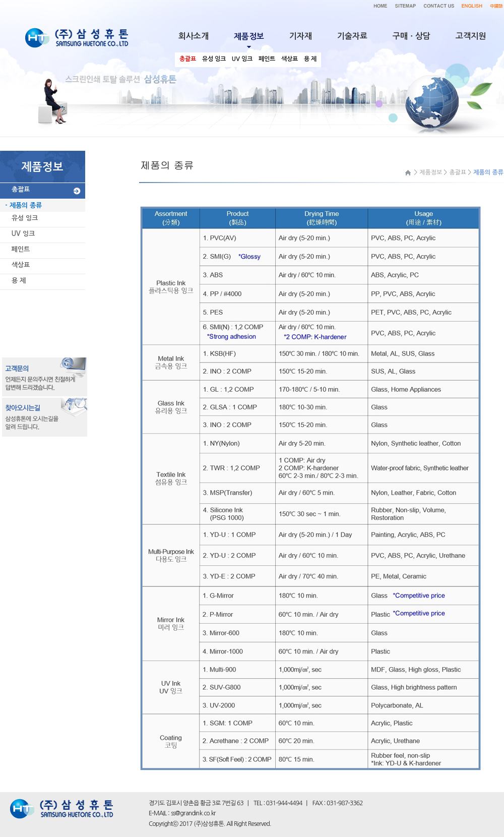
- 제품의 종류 (23, 205)
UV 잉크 (23, 234)
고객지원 (471, 36)
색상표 (21, 265)
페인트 (21, 249)
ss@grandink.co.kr (193, 813)
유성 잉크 (25, 218)
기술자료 (352, 36)
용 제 (19, 281)
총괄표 (21, 189)
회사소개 (194, 36)
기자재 (301, 36)
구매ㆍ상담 (412, 36)
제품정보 (431, 172)
